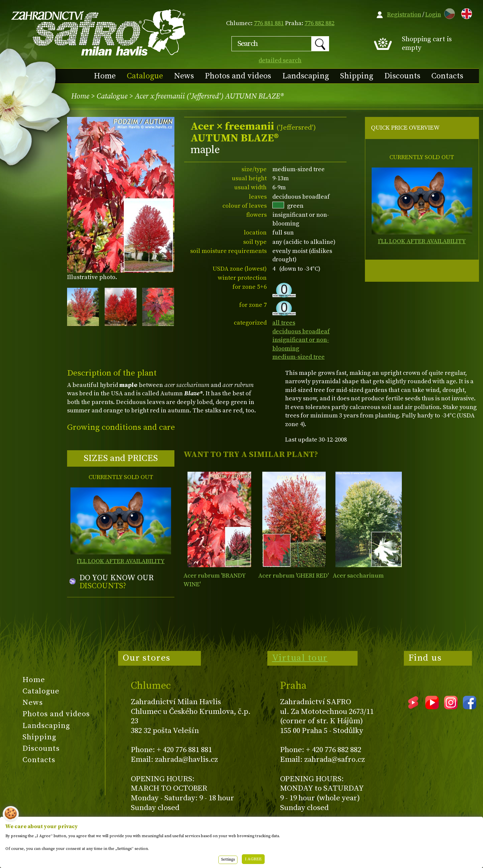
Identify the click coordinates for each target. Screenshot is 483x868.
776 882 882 (319, 23)
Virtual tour (300, 658)
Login (433, 15)
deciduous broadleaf (301, 331)
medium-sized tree (299, 357)
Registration (404, 15)
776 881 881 (269, 23)
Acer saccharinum (358, 576)
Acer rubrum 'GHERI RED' (293, 576)
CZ (448, 13)
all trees (284, 323)
